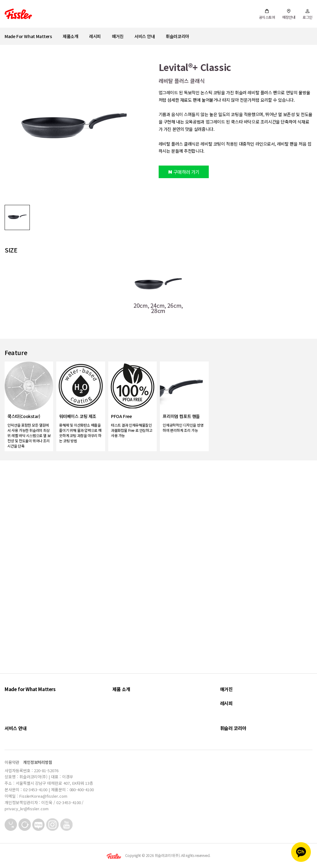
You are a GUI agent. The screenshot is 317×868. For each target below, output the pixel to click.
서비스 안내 (145, 36)
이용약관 (12, 762)
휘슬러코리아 (177, 36)
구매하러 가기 (184, 172)
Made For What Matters (28, 36)
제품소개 (70, 36)
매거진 (118, 36)
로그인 (307, 14)
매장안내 (289, 14)
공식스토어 (267, 14)
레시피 (95, 36)
